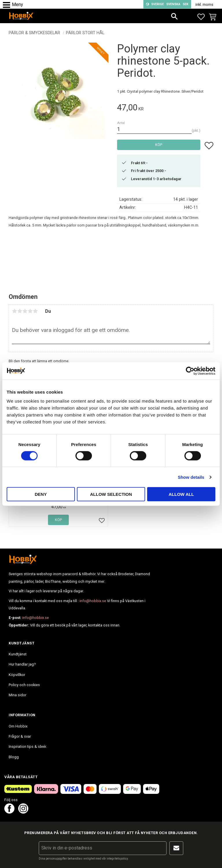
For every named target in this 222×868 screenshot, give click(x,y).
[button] (8, 5)
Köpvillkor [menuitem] (17, 675)
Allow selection (111, 494)
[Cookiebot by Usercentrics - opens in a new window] (190, 371)
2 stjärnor (20, 311)
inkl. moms (204, 4)
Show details (191, 477)
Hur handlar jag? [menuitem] (22, 664)
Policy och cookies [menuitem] (24, 685)
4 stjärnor (30, 311)
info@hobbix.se (93, 601)
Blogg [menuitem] (14, 757)
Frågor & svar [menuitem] (20, 736)
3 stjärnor (25, 311)
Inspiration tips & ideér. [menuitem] (28, 747)
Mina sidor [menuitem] (17, 695)
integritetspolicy (117, 859)
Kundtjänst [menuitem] (18, 654)
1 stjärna (14, 311)
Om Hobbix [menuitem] (18, 726)
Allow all (181, 494)
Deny (41, 494)
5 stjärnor (35, 311)
